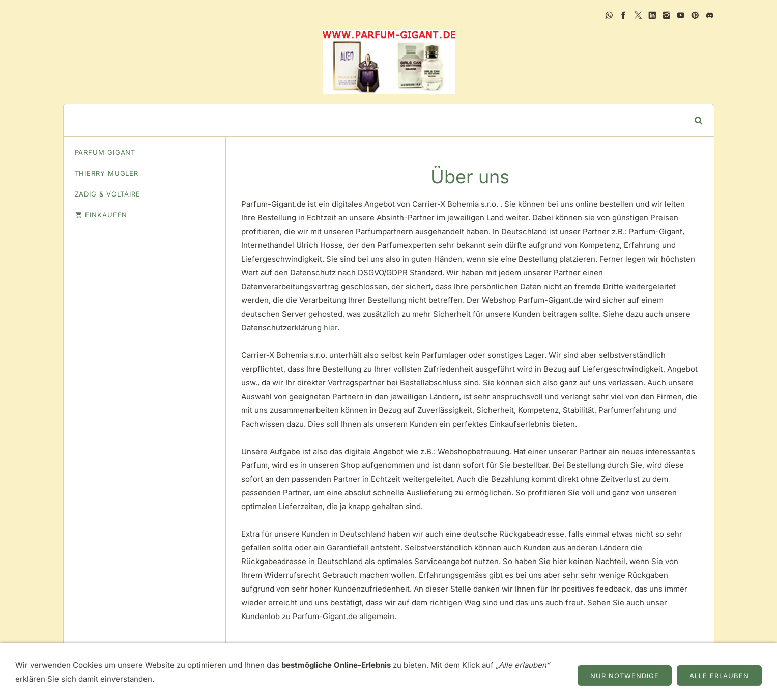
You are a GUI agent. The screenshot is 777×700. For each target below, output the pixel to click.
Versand (497, 669)
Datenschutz (443, 669)
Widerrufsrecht (374, 669)
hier (330, 328)
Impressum (240, 669)
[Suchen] (381, 120)
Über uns (289, 669)
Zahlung (541, 669)
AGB (324, 669)
